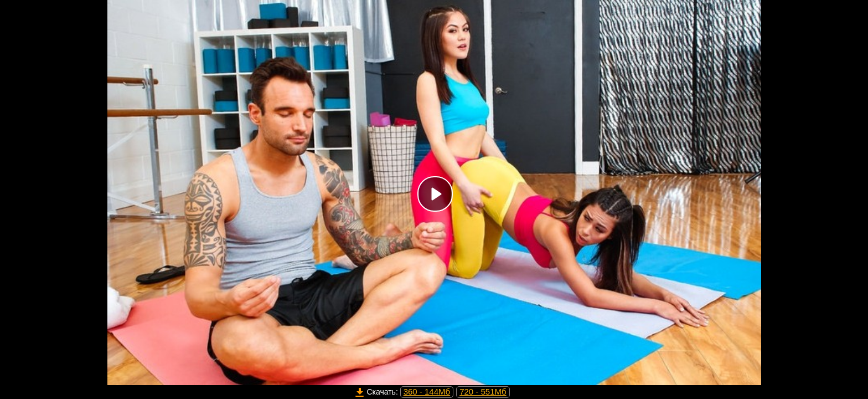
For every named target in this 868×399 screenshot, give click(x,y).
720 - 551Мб (483, 392)
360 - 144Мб (427, 392)
